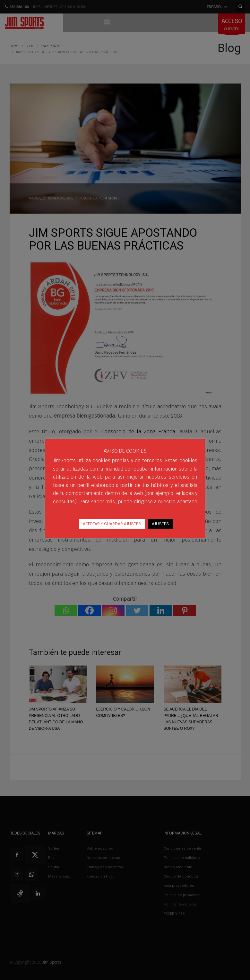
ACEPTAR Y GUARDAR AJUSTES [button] (112, 524)
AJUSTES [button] (160, 524)
